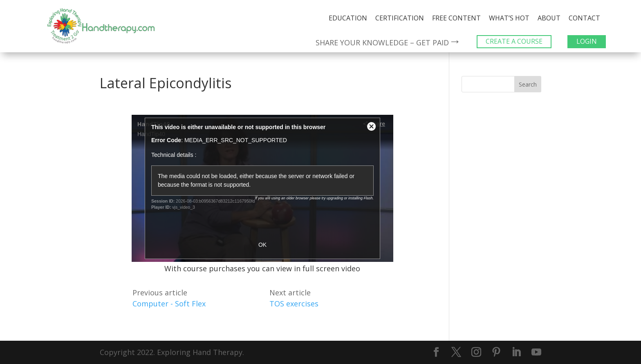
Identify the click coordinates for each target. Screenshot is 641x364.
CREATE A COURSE (514, 41)
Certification (400, 18)
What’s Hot (509, 18)
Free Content (456, 18)
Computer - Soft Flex (169, 304)
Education (348, 18)
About (549, 18)
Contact (584, 18)
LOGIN (587, 41)
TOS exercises (294, 304)
